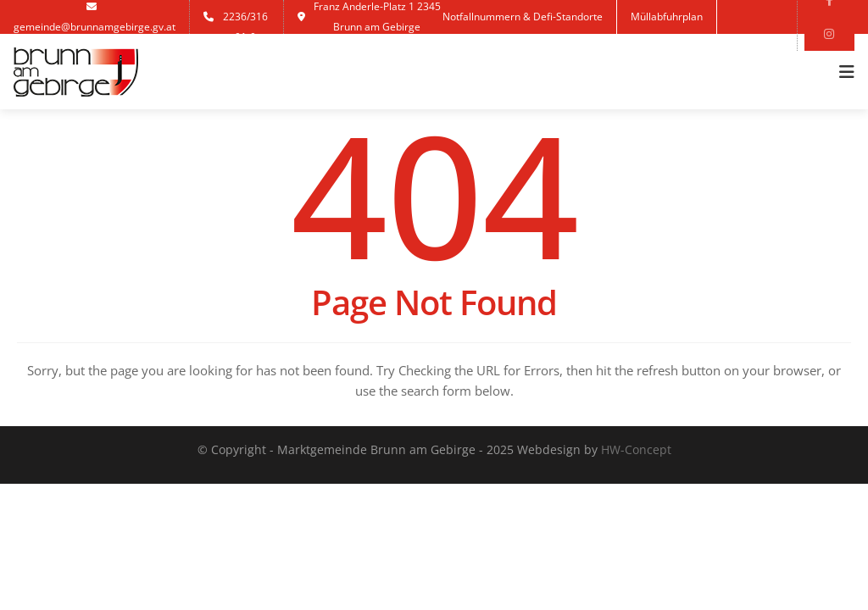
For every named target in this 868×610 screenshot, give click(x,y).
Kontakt (598, 50)
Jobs (542, 50)
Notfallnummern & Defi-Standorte (523, 17)
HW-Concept (636, 449)
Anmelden (480, 50)
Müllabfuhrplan (667, 17)
